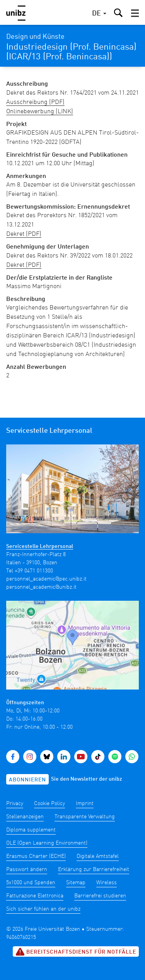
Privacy (15, 804)
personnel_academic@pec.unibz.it (46, 579)
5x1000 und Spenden (31, 883)
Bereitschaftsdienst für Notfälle (76, 952)
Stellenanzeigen (25, 817)
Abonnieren (27, 780)
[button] (135, 13)
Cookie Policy (49, 804)
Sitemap (76, 883)
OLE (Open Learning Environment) (47, 843)
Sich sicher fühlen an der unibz (43, 909)
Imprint (85, 804)
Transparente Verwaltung (85, 817)
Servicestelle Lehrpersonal (40, 546)
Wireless (107, 883)
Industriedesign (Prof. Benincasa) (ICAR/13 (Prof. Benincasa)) (71, 52)
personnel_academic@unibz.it (41, 587)
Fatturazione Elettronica (35, 896)
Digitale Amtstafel (98, 856)
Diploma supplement (31, 830)
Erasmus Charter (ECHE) (36, 856)
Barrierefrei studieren (100, 896)
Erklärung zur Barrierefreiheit (94, 869)
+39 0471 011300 (34, 571)
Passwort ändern (27, 869)
